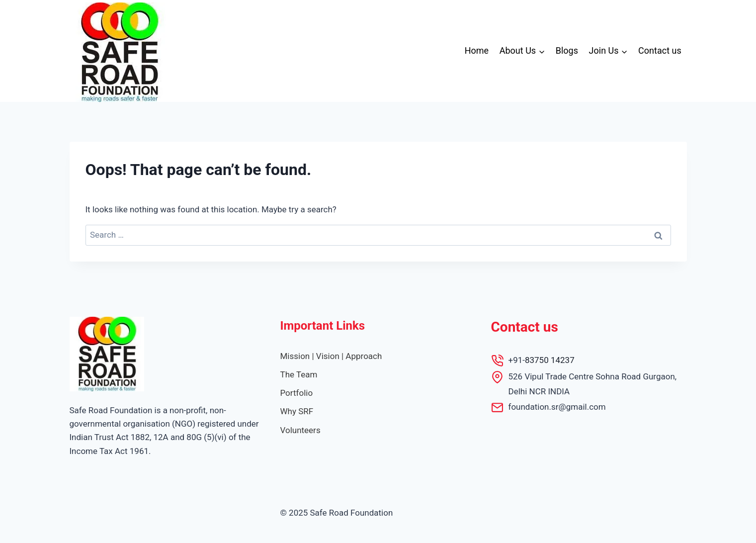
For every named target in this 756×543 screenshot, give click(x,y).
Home (477, 50)
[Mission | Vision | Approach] (331, 356)
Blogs (567, 50)
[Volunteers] (300, 430)
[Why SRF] (297, 411)
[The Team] (299, 375)
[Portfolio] (297, 393)
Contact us (660, 50)
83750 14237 (550, 360)
